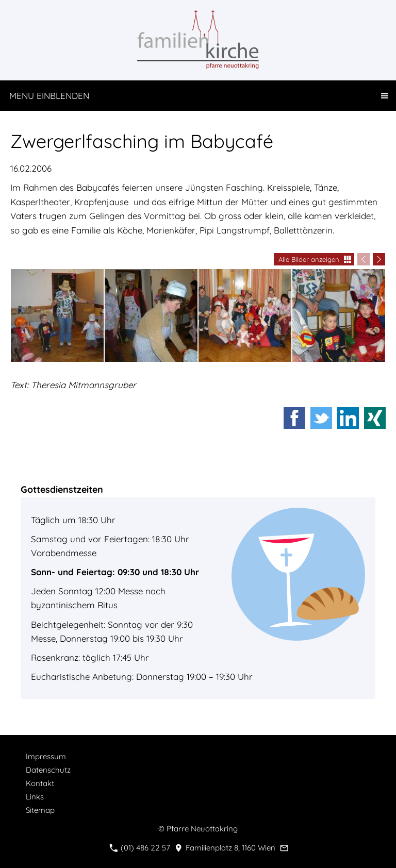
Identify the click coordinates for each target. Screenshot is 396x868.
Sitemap (40, 810)
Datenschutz (48, 770)
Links (35, 797)
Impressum (46, 756)
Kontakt (40, 783)
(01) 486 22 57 (140, 848)
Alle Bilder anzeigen (309, 259)
